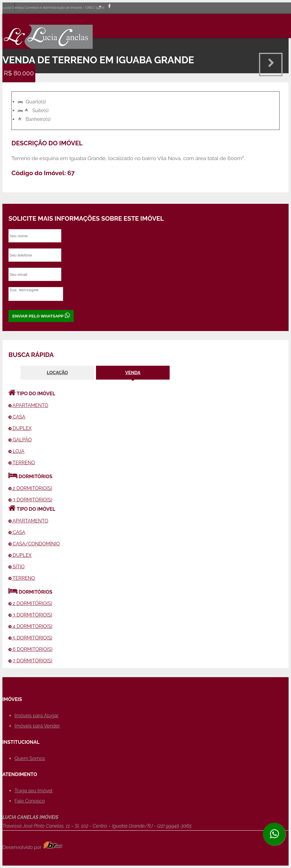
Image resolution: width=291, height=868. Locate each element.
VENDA (133, 372)
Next (271, 65)
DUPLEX (20, 428)
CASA (17, 417)
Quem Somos (30, 758)
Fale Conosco (30, 801)
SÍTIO (17, 567)
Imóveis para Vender (37, 726)
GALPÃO (20, 440)
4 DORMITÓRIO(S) (30, 626)
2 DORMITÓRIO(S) (30, 488)
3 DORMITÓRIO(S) (30, 500)
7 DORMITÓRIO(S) (30, 661)
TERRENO (22, 463)
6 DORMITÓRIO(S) (30, 649)
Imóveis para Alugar (37, 716)
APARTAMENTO (28, 405)
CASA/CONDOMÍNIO (34, 544)
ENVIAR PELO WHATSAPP (41, 315)
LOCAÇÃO (57, 372)
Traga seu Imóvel (34, 791)
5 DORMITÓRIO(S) (30, 638)
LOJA (16, 451)
